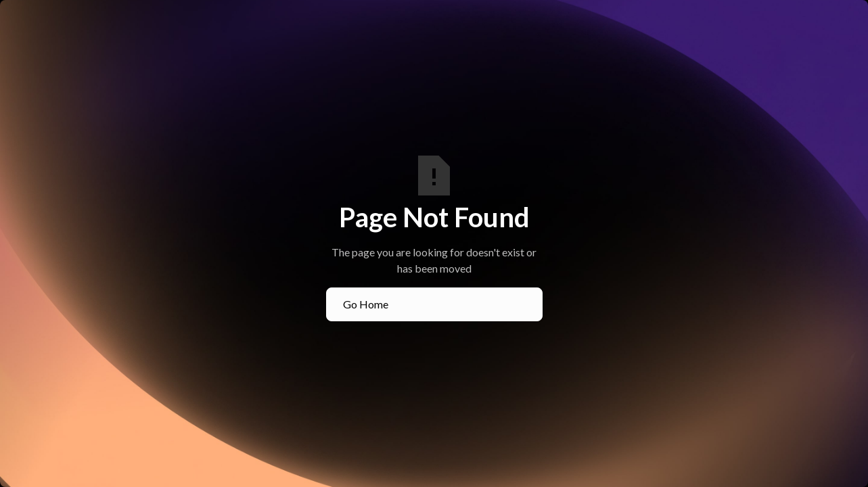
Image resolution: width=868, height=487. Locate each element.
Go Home (366, 304)
